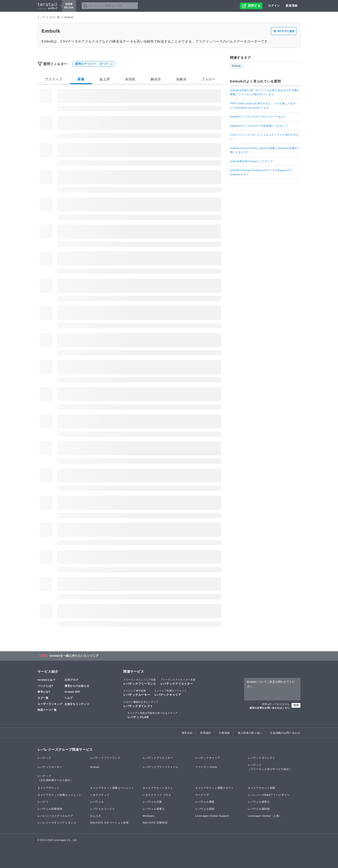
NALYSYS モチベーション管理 (109, 823)
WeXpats (148, 816)
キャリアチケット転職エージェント (60, 795)
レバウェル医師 (205, 809)
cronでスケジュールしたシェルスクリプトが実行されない (264, 137)
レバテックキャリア (171, 693)
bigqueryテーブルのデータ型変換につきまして (259, 126)
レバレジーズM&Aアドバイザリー (269, 795)
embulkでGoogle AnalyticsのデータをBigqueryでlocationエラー (261, 172)
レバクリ (43, 802)
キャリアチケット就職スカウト (215, 788)
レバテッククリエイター (178, 682)
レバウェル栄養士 (154, 809)
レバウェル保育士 (259, 802)
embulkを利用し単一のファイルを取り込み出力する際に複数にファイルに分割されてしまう (265, 92)
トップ (41, 17)
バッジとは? (45, 686)
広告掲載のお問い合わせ (285, 733)
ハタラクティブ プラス (157, 795)
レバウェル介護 (152, 802)
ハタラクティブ (100, 795)
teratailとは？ (47, 680)
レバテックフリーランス (140, 682)
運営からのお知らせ (77, 686)
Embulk (237, 66)
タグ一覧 (55, 17)
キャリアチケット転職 (262, 788)
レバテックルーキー (137, 693)
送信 (296, 705)
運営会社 (187, 733)
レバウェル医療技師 (50, 809)
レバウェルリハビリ (102, 809)
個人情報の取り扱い (250, 733)
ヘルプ (69, 698)
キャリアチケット (49, 788)
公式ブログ (71, 680)
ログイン (274, 6)
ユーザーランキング (50, 704)
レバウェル (97, 802)
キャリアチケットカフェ (158, 788)
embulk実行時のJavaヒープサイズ (252, 161)
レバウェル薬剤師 (259, 809)
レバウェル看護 (205, 802)
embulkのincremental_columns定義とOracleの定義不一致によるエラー (265, 150)
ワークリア (202, 795)
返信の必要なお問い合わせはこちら (270, 708)
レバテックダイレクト (141, 704)
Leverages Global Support (212, 816)
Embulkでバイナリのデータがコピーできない (258, 117)
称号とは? (44, 692)
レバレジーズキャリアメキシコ (57, 823)
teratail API (72, 692)
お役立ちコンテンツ (77, 704)
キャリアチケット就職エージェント (112, 788)
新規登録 (292, 6)
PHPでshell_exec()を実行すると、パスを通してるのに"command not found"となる (263, 106)
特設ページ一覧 (47, 710)
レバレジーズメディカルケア (55, 816)
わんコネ (96, 816)
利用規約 (206, 733)
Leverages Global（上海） (265, 816)
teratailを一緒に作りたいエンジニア (74, 656)
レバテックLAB (153, 715)
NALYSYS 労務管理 (155, 823)
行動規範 (225, 733)
